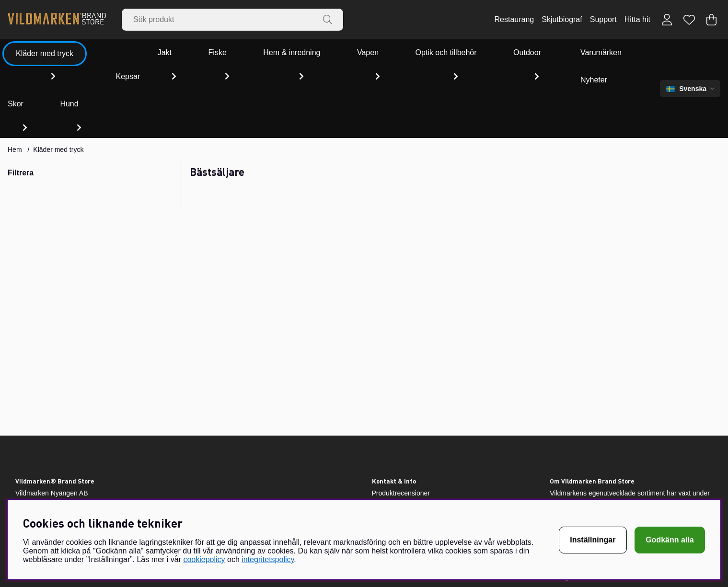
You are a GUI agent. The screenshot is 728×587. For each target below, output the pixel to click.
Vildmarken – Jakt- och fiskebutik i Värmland (438, 446)
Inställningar (593, 540)
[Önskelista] (689, 20)
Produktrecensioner (401, 421)
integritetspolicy (268, 559)
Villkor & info (391, 496)
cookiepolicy (204, 559)
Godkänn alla (670, 540)
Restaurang (514, 19)
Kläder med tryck (58, 78)
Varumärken (550, 52)
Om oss (383, 483)
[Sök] (232, 20)
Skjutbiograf (562, 19)
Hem (15, 78)
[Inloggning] (667, 20)
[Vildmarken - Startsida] (57, 20)
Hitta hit (637, 19)
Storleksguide (392, 471)
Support (603, 19)
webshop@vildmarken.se (53, 475)
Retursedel (388, 434)
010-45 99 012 (37, 484)
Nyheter (604, 52)
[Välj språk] (690, 53)
